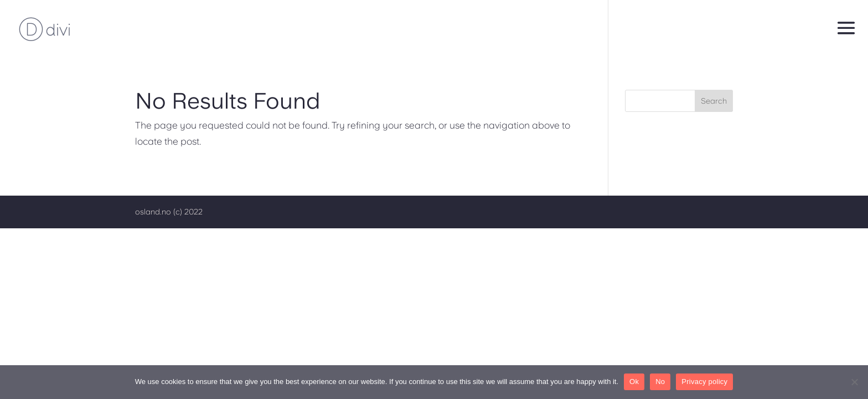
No (660, 382)
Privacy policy (704, 382)
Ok (634, 382)
